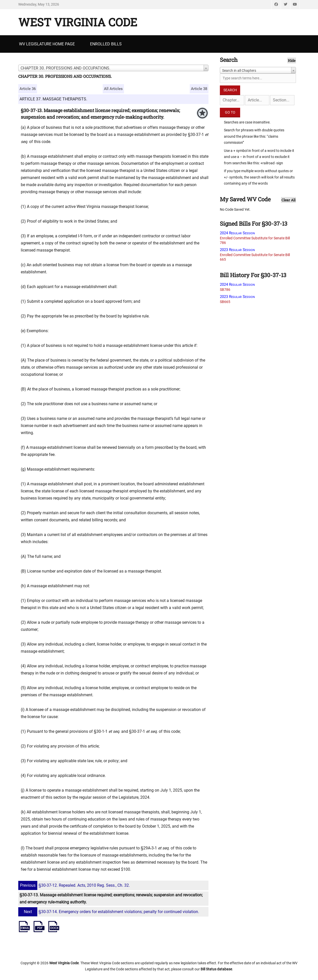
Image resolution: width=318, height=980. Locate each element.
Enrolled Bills (106, 44)
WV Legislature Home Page (47, 44)
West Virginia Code (78, 22)
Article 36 (28, 89)
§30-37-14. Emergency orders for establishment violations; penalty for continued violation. (109, 912)
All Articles (113, 89)
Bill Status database (216, 969)
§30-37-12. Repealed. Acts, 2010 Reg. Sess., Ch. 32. (75, 885)
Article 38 (199, 89)
